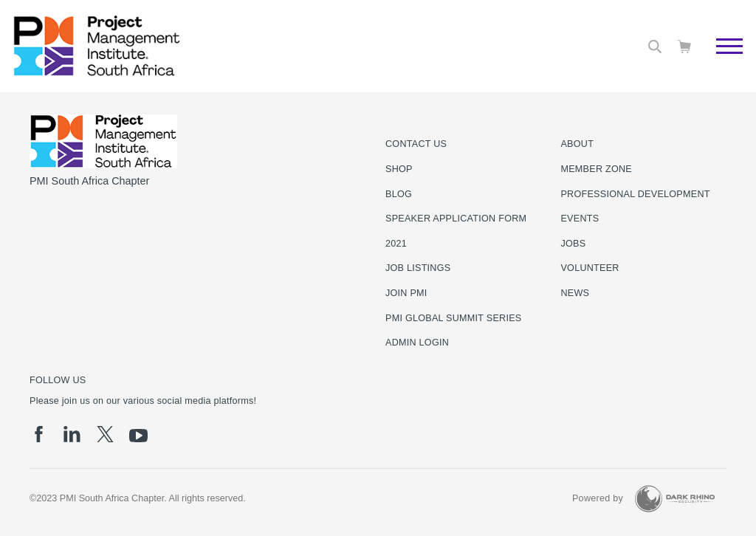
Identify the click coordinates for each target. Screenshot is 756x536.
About (577, 144)
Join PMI (406, 293)
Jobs (573, 244)
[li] (72, 434)
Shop (399, 169)
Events (580, 219)
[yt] (138, 436)
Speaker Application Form (456, 219)
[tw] (105, 434)
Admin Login (417, 343)
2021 (396, 244)
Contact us (416, 144)
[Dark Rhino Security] (675, 499)
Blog (399, 194)
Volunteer (590, 268)
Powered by (598, 498)
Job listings (418, 268)
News (575, 293)
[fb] (39, 434)
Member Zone (596, 169)
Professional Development (635, 194)
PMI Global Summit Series (454, 318)
